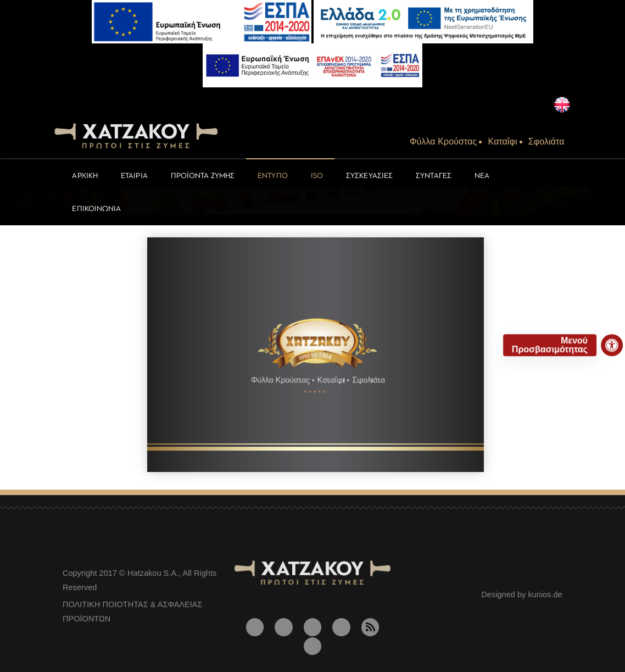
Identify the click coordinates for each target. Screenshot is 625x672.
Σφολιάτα (546, 141)
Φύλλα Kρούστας (443, 141)
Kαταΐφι (502, 141)
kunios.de (545, 595)
